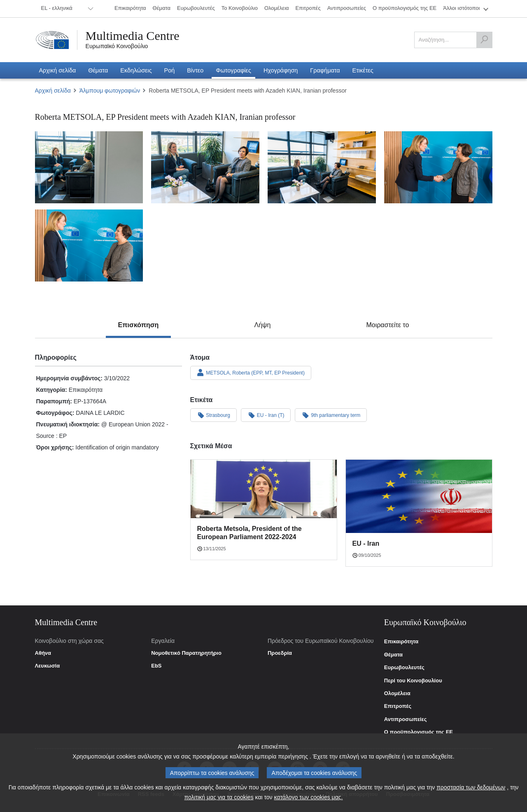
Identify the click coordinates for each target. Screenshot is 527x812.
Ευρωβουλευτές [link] (404, 668)
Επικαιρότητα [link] (401, 642)
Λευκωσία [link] (48, 666)
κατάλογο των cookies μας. (309, 798)
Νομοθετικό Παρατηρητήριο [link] (186, 653)
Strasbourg (214, 415)
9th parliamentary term (331, 415)
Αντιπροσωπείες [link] (406, 719)
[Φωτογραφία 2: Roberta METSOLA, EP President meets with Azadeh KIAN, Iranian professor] (205, 167)
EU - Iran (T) (266, 415)
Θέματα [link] (393, 655)
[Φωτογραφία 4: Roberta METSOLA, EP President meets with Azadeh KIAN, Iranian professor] (438, 167)
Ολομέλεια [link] (397, 693)
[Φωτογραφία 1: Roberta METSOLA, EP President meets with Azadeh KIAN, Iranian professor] (89, 167)
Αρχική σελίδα (53, 91)
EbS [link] (156, 666)
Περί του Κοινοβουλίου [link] (413, 681)
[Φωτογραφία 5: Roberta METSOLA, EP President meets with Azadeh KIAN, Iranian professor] (89, 245)
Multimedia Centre (133, 36)
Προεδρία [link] (280, 653)
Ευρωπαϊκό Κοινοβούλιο (117, 46)
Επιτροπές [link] (398, 706)
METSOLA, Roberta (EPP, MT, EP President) (251, 372)
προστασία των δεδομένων (471, 788)
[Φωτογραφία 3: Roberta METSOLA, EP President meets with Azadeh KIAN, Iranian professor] (322, 167)
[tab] (139, 325)
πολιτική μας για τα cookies (219, 798)
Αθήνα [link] (43, 653)
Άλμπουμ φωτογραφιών (110, 91)
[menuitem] (66, 9)
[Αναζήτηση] (484, 40)
